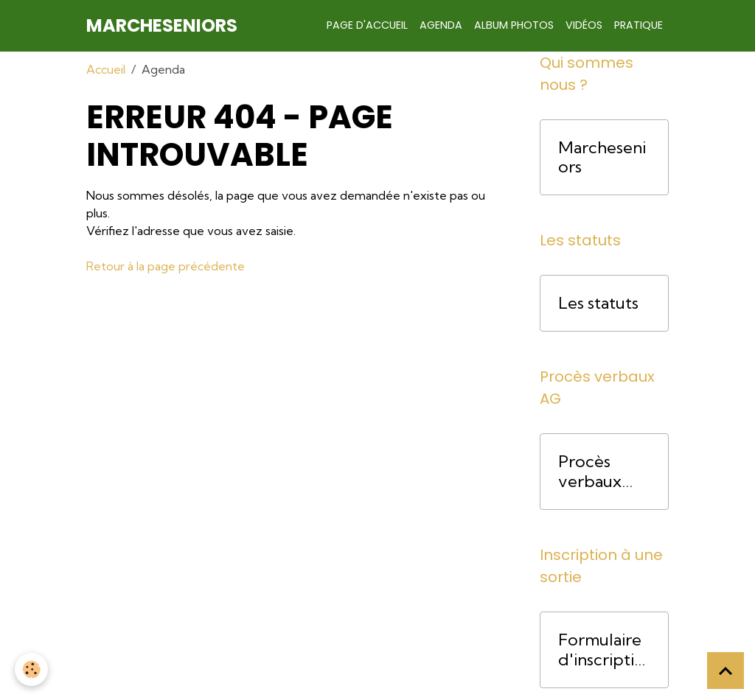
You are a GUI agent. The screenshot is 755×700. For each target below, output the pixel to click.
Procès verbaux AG (590, 472)
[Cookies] (31, 669)
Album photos (514, 25)
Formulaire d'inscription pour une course (601, 650)
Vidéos (584, 25)
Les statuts (598, 303)
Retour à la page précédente (166, 266)
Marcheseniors (602, 158)
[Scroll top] (726, 671)
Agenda (441, 25)
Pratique (639, 25)
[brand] (162, 26)
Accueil (106, 69)
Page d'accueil (367, 25)
